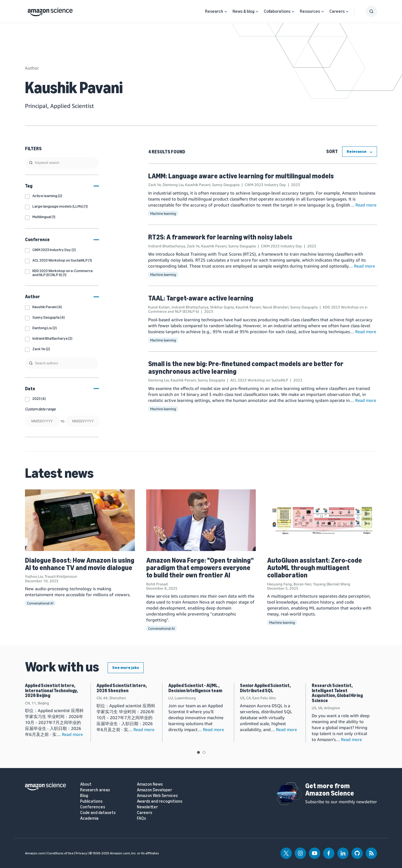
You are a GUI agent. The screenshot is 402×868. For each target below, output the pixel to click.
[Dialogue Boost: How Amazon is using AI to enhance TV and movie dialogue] (80, 520)
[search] (62, 163)
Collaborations (277, 11)
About (86, 784)
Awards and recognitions (160, 801)
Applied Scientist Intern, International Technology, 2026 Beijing (51, 690)
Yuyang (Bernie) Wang (332, 584)
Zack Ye (155, 185)
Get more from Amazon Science (330, 789)
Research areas (95, 790)
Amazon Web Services (157, 796)
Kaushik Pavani (198, 185)
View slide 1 (198, 752)
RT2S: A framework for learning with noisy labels (220, 237)
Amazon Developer (154, 790)
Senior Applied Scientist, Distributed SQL (265, 688)
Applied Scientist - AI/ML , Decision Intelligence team (195, 688)
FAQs (141, 818)
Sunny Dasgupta (226, 185)
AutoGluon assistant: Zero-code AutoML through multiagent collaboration (315, 568)
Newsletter (147, 807)
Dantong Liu (173, 185)
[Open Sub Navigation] (226, 12)
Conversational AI (40, 603)
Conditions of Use (60, 853)
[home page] (50, 11)
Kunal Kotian (159, 307)
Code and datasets (98, 813)
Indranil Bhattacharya (167, 246)
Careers (337, 11)
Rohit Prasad (157, 584)
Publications (91, 801)
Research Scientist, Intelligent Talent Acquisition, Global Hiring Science (337, 693)
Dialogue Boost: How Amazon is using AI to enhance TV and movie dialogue (80, 564)
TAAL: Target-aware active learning (201, 298)
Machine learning (163, 213)
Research (214, 11)
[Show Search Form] (371, 11)
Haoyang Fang (279, 584)
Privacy (81, 853)
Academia (89, 818)
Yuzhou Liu (34, 576)
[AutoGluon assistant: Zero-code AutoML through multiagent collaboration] (322, 520)
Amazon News (150, 784)
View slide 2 (204, 752)
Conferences (93, 807)
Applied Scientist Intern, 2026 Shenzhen (122, 688)
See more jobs (126, 668)
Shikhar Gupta (222, 307)
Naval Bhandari (276, 307)
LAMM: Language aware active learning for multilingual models (241, 176)
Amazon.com (35, 853)
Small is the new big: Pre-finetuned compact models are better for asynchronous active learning (246, 367)
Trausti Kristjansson (61, 576)
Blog (84, 796)
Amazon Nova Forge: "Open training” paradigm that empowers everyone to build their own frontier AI (200, 568)
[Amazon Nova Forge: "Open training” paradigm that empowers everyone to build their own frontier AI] (201, 520)
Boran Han (302, 584)
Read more (366, 205)
